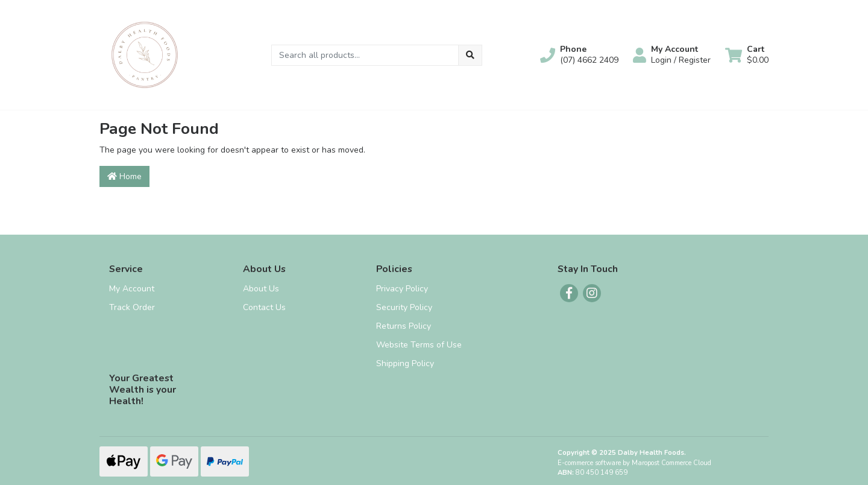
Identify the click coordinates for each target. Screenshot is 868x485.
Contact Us (264, 307)
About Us (261, 289)
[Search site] (470, 55)
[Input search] (365, 55)
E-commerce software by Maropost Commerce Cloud (634, 463)
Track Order (132, 307)
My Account (132, 289)
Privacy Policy (402, 289)
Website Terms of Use (419, 345)
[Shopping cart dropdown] (747, 55)
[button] (579, 55)
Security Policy (404, 307)
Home (124, 176)
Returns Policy (404, 326)
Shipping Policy (405, 363)
